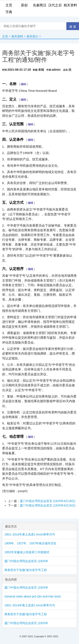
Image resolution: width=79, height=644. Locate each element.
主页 (5, 36)
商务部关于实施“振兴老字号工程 (26, 570)
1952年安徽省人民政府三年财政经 (27, 552)
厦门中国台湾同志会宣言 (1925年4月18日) (48, 501)
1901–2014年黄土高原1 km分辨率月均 (30, 534)
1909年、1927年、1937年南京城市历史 (30, 543)
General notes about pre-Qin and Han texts (33, 596)
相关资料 (17, 36)
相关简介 (32, 36)
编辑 (23, 84)
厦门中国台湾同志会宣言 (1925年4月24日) (48, 505)
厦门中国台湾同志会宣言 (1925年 (26, 561)
